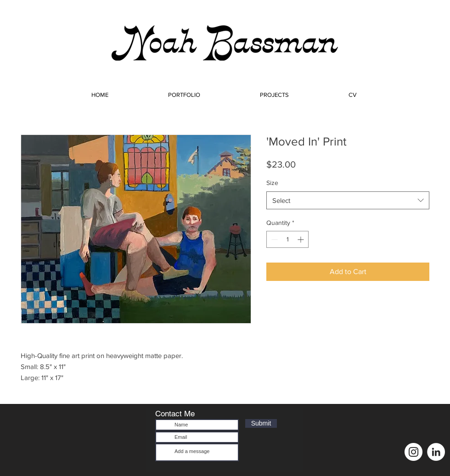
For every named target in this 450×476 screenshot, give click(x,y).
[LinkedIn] (436, 452)
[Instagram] (413, 452)
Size (272, 183)
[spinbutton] (287, 239)
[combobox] (348, 200)
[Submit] (261, 423)
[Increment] (301, 239)
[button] (184, 91)
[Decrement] (273, 239)
